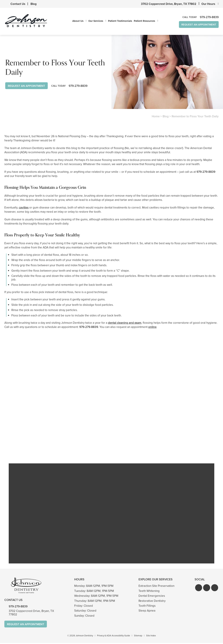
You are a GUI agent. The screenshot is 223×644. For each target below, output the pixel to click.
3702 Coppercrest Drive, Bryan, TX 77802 (169, 4)
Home (156, 117)
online (152, 327)
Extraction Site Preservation (156, 587)
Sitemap (138, 637)
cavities (24, 208)
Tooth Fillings (147, 607)
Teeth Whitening (149, 592)
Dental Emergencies (152, 597)
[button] (199, 589)
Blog (34, 4)
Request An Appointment (196, 25)
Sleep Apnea (147, 611)
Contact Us (18, 4)
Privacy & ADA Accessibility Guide (114, 637)
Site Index (151, 637)
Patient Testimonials (117, 21)
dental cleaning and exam (125, 323)
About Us (75, 21)
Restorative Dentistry (152, 602)
